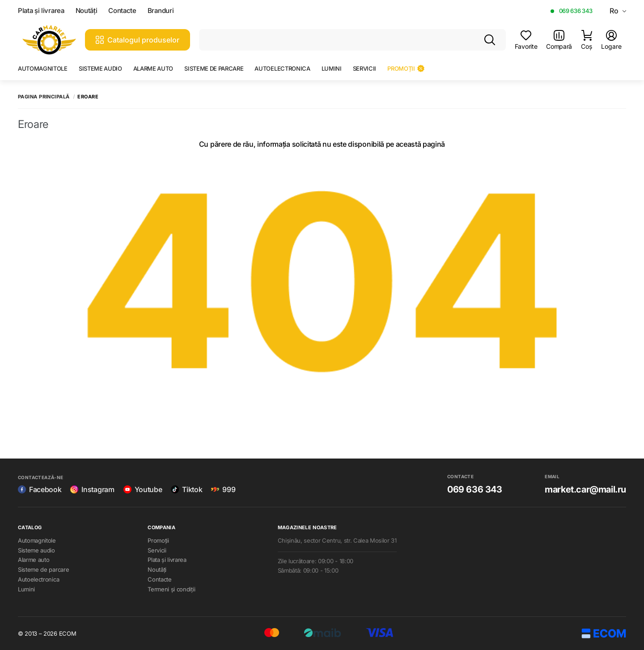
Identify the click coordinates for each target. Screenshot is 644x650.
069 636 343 (576, 11)
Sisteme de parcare (214, 68)
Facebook (40, 489)
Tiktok (186, 489)
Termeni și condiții (171, 589)
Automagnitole (43, 68)
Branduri (161, 11)
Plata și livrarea (41, 11)
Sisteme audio (100, 68)
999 (223, 489)
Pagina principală (44, 97)
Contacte (122, 11)
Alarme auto (153, 68)
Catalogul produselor (138, 40)
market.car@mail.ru (585, 489)
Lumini (332, 68)
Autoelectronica (282, 68)
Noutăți (87, 11)
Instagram (92, 489)
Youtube (143, 489)
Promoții (406, 68)
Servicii (364, 68)
